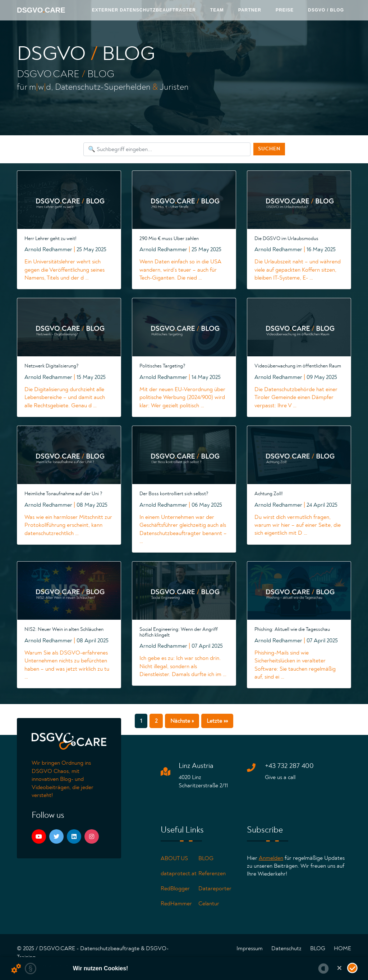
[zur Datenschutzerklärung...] (31, 969)
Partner (250, 10)
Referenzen (212, 873)
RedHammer (176, 904)
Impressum (250, 948)
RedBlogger (175, 888)
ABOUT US (174, 858)
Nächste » (182, 721)
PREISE (285, 10)
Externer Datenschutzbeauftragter (144, 10)
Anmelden (271, 858)
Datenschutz (286, 948)
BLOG (206, 858)
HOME (342, 948)
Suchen (269, 149)
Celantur (209, 904)
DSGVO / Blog (326, 10)
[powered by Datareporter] (323, 969)
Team (217, 10)
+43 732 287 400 (289, 766)
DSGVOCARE (41, 10)
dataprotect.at (179, 873)
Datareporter (215, 888)
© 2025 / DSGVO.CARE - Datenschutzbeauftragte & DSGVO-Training (93, 953)
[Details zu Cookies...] (16, 969)
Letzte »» (217, 721)
